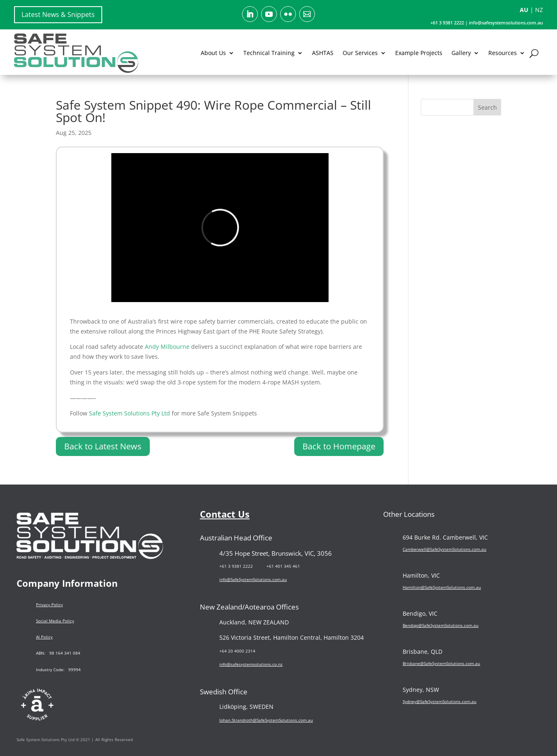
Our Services (360, 53)
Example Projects (419, 53)
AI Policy (44, 637)
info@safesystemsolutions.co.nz (251, 664)
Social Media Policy (55, 621)
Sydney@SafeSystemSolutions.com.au (439, 701)
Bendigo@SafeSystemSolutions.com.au (441, 625)
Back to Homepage (339, 446)
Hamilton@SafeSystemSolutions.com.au (442, 587)
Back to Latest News (103, 446)
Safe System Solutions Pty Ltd (130, 413)
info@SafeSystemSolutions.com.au (253, 579)
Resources (503, 53)
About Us (213, 53)
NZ (539, 10)
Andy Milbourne (167, 347)
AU (524, 10)
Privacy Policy (49, 605)
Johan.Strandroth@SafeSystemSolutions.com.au (266, 720)
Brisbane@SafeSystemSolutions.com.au (441, 663)
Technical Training (269, 53)
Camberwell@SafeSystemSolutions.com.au (444, 549)
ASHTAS (323, 53)
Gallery (461, 53)
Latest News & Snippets (58, 14)
